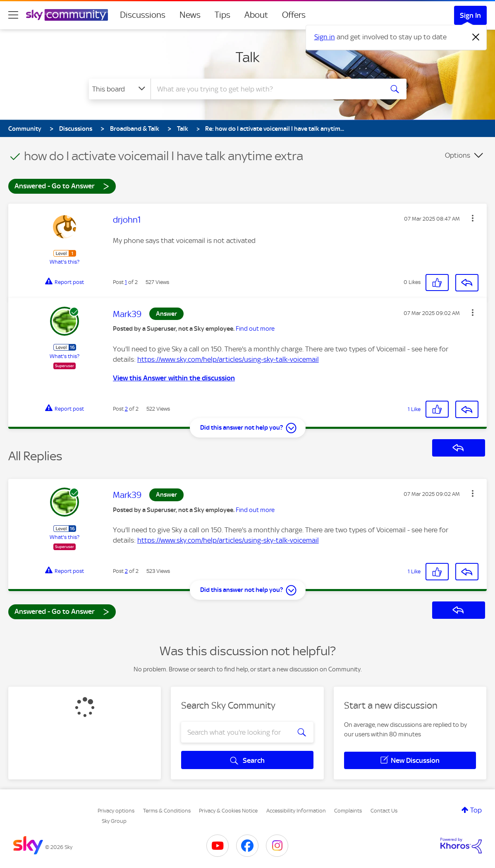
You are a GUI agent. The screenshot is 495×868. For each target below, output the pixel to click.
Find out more (255, 329)
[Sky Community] (67, 15)
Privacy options (116, 811)
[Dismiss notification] (476, 37)
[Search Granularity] (120, 89)
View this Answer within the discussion (174, 378)
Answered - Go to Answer (62, 186)
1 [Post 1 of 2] (126, 282)
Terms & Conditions (167, 811)
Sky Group (114, 821)
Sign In (470, 15)
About (256, 15)
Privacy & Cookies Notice (228, 811)
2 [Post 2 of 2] (126, 409)
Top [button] (476, 810)
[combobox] (266, 89)
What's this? (65, 262)
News (190, 15)
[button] (473, 218)
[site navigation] (13, 15)
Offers (294, 15)
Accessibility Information (296, 811)
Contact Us (384, 811)
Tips (222, 15)
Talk (248, 57)
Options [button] (458, 155)
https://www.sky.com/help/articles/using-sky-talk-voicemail (228, 359)
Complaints (348, 811)
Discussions (143, 15)
